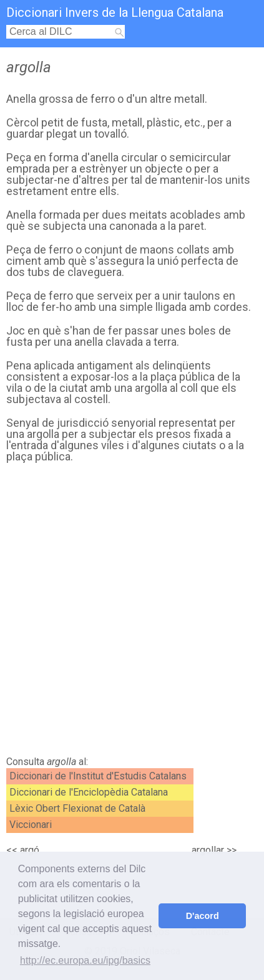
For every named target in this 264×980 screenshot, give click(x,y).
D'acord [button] (203, 916)
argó (30, 850)
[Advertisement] (132, 613)
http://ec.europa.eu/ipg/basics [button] (85, 960)
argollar (208, 850)
